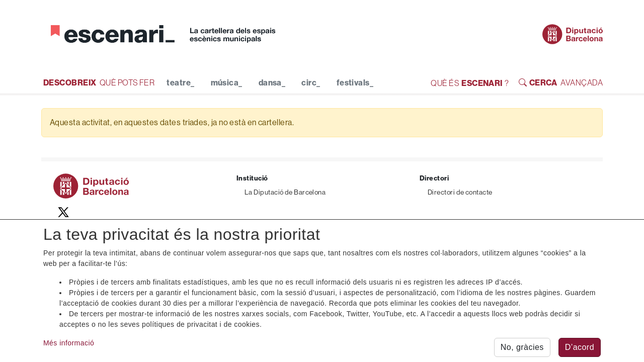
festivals (355, 83)
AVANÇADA (561, 82)
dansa (272, 83)
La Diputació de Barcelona (285, 192)
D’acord (580, 349)
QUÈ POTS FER (99, 82)
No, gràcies (522, 349)
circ (311, 83)
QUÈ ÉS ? (470, 83)
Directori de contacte (460, 192)
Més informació (69, 345)
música (227, 83)
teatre (180, 83)
